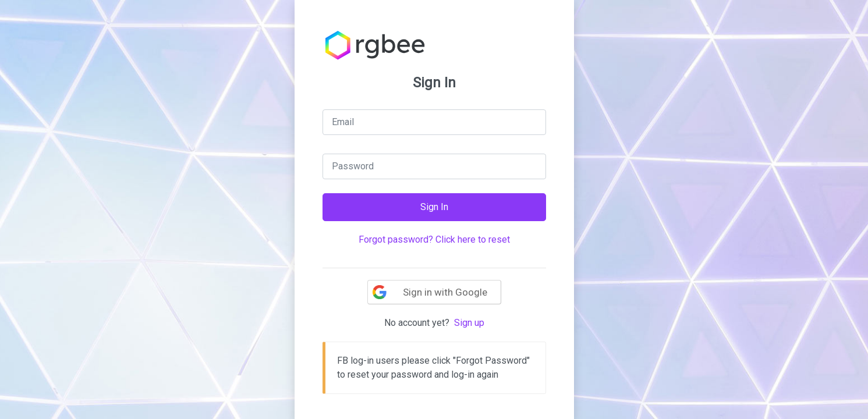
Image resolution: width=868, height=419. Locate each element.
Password (353, 166)
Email (343, 122)
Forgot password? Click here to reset (434, 239)
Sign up (469, 323)
